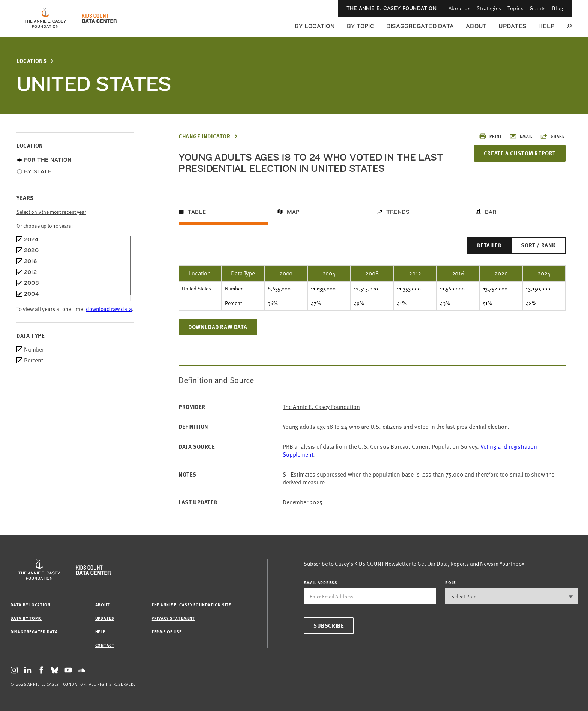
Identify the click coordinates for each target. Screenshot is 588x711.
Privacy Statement (173, 618)
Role (451, 582)
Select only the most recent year (51, 212)
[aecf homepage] (45, 18)
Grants (538, 8)
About (476, 26)
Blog (558, 8)
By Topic (361, 26)
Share (552, 136)
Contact (105, 645)
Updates (512, 26)
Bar (491, 212)
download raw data (109, 309)
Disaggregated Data (420, 26)
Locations (31, 61)
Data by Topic (26, 618)
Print (490, 136)
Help (546, 26)
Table (197, 212)
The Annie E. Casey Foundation (391, 8)
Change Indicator (205, 136)
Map (293, 212)
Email (521, 136)
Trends (398, 212)
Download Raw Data (218, 327)
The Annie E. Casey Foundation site (191, 605)
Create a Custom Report (520, 153)
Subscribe (329, 625)
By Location (315, 26)
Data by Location (30, 605)
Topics (515, 8)
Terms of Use (167, 632)
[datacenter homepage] (99, 18)
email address (321, 582)
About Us (460, 8)
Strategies (489, 8)
